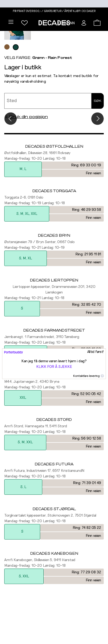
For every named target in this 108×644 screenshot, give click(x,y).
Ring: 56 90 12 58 (87, 438)
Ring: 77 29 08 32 (86, 572)
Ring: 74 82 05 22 (87, 528)
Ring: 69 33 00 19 (86, 165)
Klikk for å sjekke (54, 367)
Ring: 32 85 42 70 (86, 305)
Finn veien (93, 173)
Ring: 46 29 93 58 (86, 210)
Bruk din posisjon (26, 117)
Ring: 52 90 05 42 (86, 394)
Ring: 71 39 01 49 (87, 483)
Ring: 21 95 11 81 (88, 254)
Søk (97, 101)
